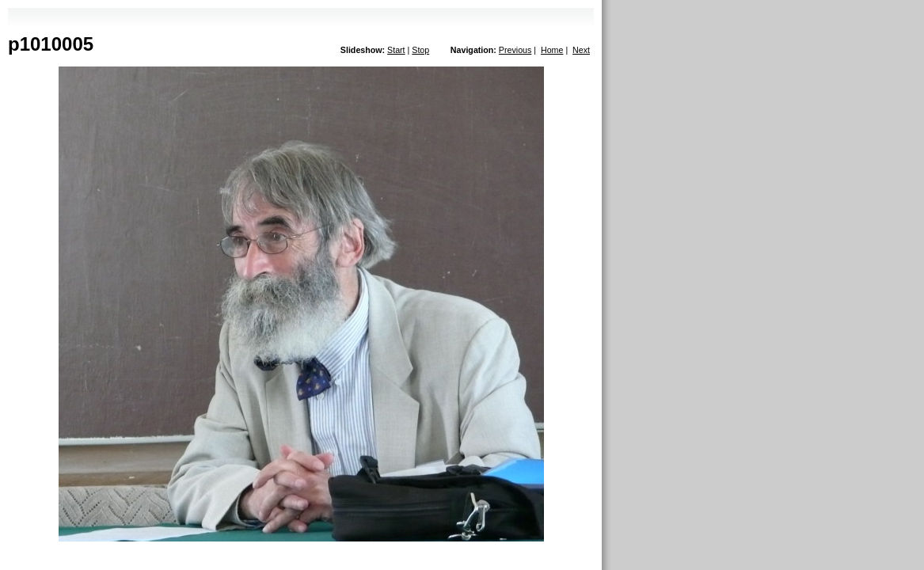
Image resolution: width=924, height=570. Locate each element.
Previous (515, 50)
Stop (420, 50)
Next (581, 50)
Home (552, 50)
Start (396, 50)
